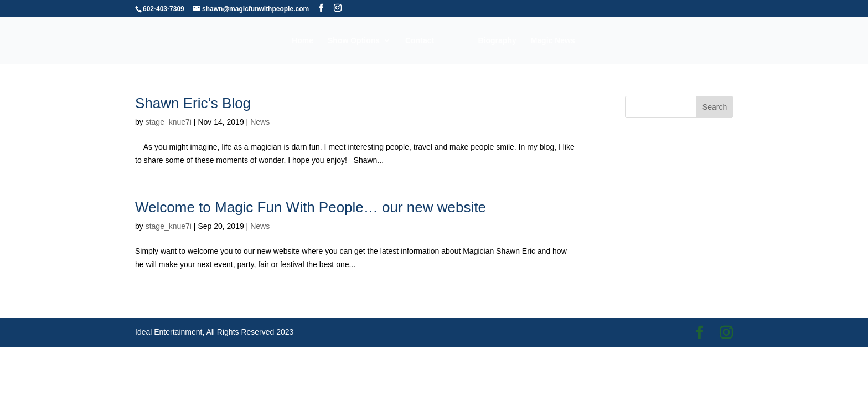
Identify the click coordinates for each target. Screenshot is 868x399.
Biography (497, 41)
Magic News (553, 41)
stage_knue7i (169, 122)
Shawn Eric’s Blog (193, 103)
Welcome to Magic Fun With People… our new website (311, 207)
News (260, 122)
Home (303, 41)
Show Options (354, 41)
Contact (420, 41)
